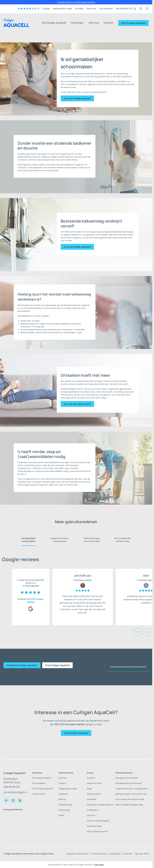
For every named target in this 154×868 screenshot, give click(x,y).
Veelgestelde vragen (63, 9)
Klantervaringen (94, 826)
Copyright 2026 (142, 854)
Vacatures (91, 9)
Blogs (89, 789)
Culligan (46, 9)
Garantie (63, 778)
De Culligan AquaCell (54, 23)
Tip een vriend (39, 794)
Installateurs (93, 810)
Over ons (94, 23)
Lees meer (99, 865)
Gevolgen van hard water (127, 778)
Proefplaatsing (65, 805)
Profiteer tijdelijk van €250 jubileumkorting (76, 2)
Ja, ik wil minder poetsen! (77, 98)
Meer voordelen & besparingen (129, 805)
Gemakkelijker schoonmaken (29, 540)
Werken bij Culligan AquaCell (100, 805)
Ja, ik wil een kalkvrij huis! (77, 404)
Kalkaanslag (64, 810)
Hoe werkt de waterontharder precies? (128, 667)
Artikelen (79, 9)
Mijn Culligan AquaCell (97, 831)
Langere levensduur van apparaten (60, 540)
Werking (62, 799)
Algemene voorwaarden (78, 854)
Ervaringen (77, 23)
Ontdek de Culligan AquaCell (22, 665)
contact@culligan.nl (15, 792)
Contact (108, 23)
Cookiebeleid (115, 854)
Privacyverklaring (99, 854)
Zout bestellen (106, 9)
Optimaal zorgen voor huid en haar (92, 540)
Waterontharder (94, 783)
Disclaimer (127, 854)
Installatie (63, 794)
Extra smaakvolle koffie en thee (123, 540)
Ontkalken (92, 799)
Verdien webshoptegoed (98, 821)
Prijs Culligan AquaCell (133, 23)
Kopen (61, 815)
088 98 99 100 (12, 787)
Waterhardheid (94, 794)
